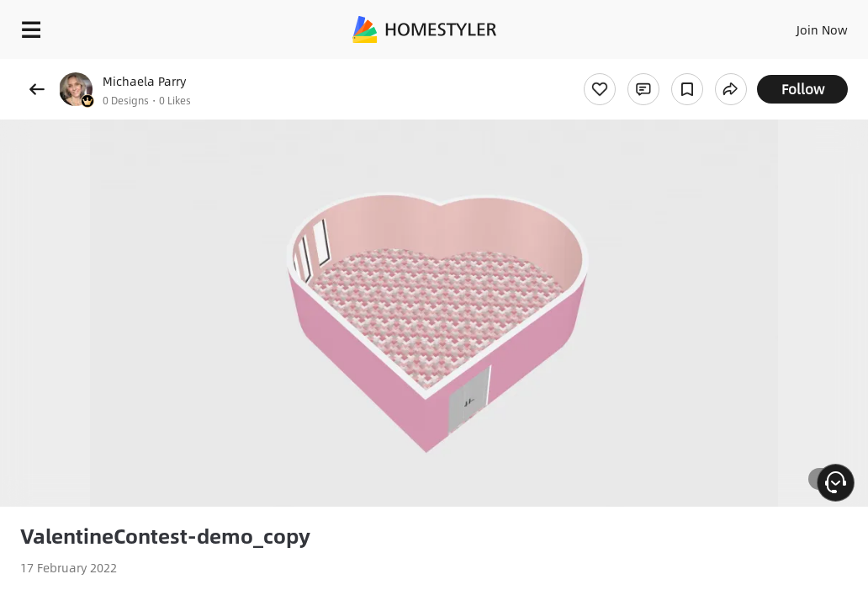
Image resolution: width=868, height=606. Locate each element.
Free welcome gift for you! (646, 67)
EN (793, 25)
